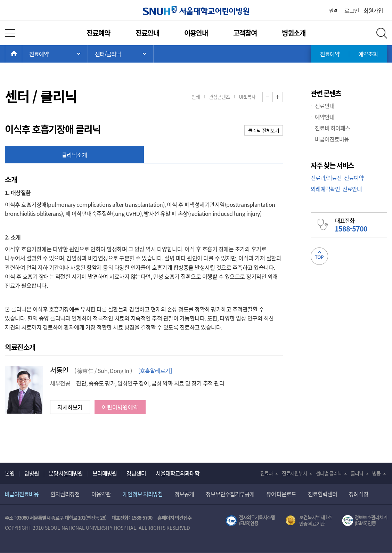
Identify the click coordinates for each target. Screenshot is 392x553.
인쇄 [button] (196, 97)
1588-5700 (142, 518)
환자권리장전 (65, 494)
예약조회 (368, 54)
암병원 (32, 473)
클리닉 (357, 473)
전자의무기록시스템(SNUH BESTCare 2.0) (250, 521)
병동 (376, 473)
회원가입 (373, 10)
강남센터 (136, 473)
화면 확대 (283, 97)
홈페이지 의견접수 (175, 518)
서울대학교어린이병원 (196, 11)
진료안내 (147, 33)
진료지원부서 (294, 473)
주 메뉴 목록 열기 (55, 54)
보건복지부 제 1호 (309, 521)
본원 (10, 473)
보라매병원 (105, 473)
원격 (333, 10)
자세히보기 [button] (70, 407)
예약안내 (325, 117)
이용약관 (101, 494)
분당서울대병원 (66, 473)
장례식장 (359, 494)
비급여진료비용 (332, 139)
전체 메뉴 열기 (10, 33)
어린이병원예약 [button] (120, 407)
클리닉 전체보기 (264, 130)
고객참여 (245, 33)
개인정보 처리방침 (143, 494)
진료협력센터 (322, 494)
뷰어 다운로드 (281, 494)
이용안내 (196, 33)
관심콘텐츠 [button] (219, 97)
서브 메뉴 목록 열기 (121, 54)
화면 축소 (273, 97)
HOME (22, 54)
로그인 (352, 10)
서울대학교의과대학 (178, 473)
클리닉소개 (75, 155)
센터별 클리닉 (329, 473)
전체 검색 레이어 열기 (382, 33)
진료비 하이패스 (332, 128)
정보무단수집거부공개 (230, 494)
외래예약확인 (325, 189)
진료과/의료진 (326, 178)
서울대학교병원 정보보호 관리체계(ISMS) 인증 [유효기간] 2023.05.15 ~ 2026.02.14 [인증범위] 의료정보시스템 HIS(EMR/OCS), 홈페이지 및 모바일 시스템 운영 (365, 521)
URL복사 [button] (247, 97)
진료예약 (98, 33)
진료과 (267, 473)
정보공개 (184, 494)
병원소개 (294, 33)
